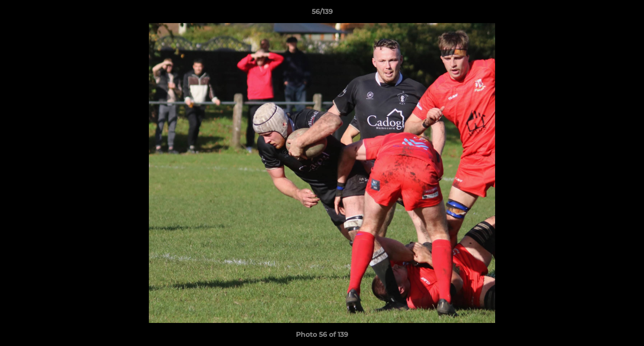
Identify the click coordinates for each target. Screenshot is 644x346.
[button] (627, 14)
